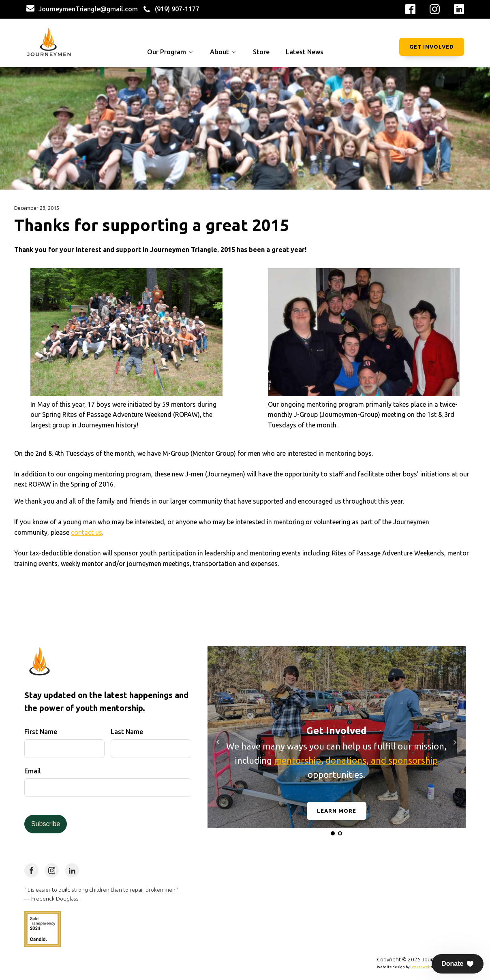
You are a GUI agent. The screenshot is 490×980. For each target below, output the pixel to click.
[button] (458, 964)
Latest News (305, 52)
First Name (41, 732)
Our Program (170, 52)
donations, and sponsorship (382, 760)
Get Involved (432, 47)
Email (33, 771)
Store (261, 52)
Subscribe (46, 824)
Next (455, 742)
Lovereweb (420, 967)
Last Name (127, 732)
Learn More (337, 811)
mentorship (297, 760)
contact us (87, 532)
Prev (218, 742)
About (223, 52)
